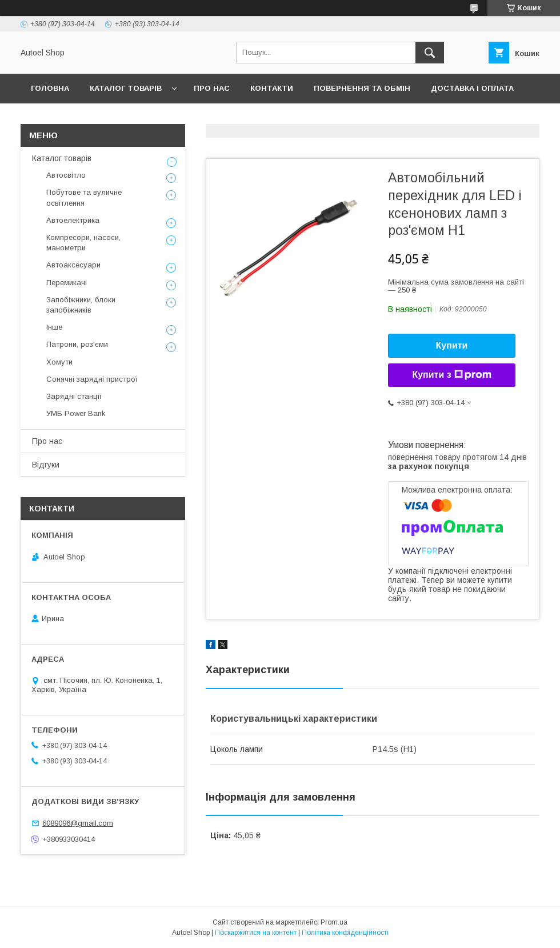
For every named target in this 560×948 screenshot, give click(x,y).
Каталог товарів (126, 88)
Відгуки (46, 465)
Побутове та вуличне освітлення (84, 197)
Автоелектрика (73, 220)
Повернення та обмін (362, 88)
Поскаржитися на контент (256, 933)
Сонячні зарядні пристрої (92, 379)
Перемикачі (67, 283)
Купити (452, 345)
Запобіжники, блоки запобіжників (81, 305)
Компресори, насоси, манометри (83, 243)
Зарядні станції (74, 396)
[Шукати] (430, 53)
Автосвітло (66, 175)
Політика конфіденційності (345, 933)
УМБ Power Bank (76, 413)
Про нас (212, 88)
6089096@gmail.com (78, 823)
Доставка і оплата (472, 88)
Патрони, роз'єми (77, 344)
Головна (50, 88)
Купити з (451, 375)
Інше (54, 327)
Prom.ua (334, 922)
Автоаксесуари (73, 265)
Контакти (272, 88)
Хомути (59, 362)
